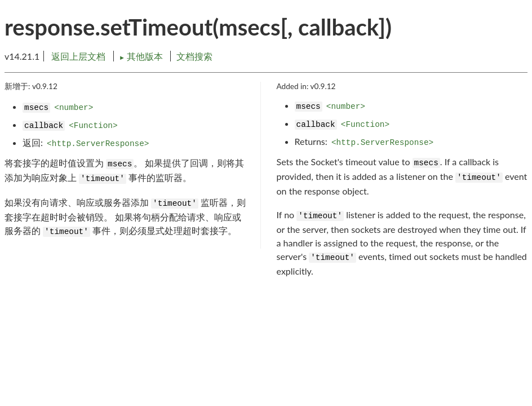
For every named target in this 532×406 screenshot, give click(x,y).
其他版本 (142, 56)
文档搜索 (194, 56)
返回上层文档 (78, 56)
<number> (74, 108)
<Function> (93, 126)
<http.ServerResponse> (98, 144)
